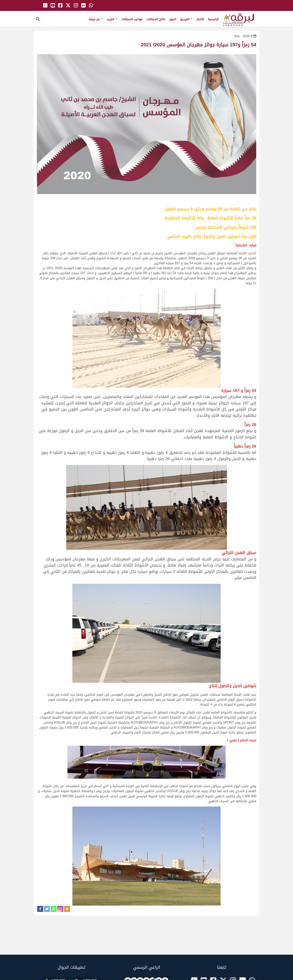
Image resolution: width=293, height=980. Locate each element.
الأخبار (200, 19)
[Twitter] (47, 909)
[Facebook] (40, 909)
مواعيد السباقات (132, 19)
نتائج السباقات (156, 19)
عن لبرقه (96, 19)
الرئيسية (213, 19)
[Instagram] (60, 909)
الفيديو (186, 19)
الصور (173, 19)
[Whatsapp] (54, 909)
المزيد (112, 19)
